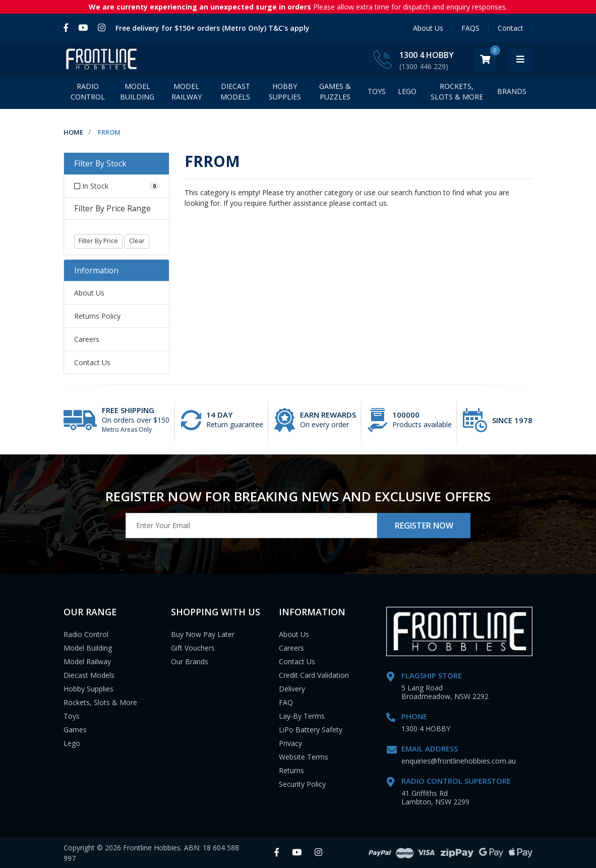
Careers (87, 339)
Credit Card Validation (314, 675)
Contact (511, 28)
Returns (291, 770)
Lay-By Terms (302, 716)
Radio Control (88, 94)
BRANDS (512, 94)
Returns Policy (97, 316)
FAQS (470, 28)
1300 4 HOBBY (451, 55)
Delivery (292, 689)
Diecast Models (235, 94)
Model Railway (187, 94)
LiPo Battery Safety (311, 730)
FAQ (286, 702)
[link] (68, 28)
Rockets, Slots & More (457, 94)
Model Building (137, 94)
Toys (377, 94)
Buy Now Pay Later (203, 634)
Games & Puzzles (335, 94)
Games (75, 730)
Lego (72, 743)
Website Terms (304, 757)
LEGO (407, 94)
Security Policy (302, 784)
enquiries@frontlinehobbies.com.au (459, 761)
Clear (137, 241)
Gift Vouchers (193, 648)
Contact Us (92, 362)
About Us (428, 28)
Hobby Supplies (285, 94)
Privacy (290, 743)
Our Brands (190, 661)
